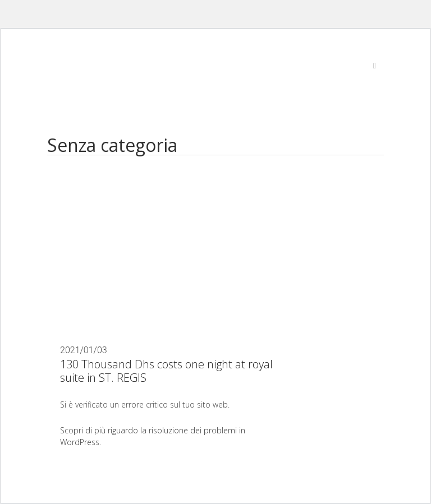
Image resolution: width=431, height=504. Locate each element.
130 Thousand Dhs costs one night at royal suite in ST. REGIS (166, 371)
